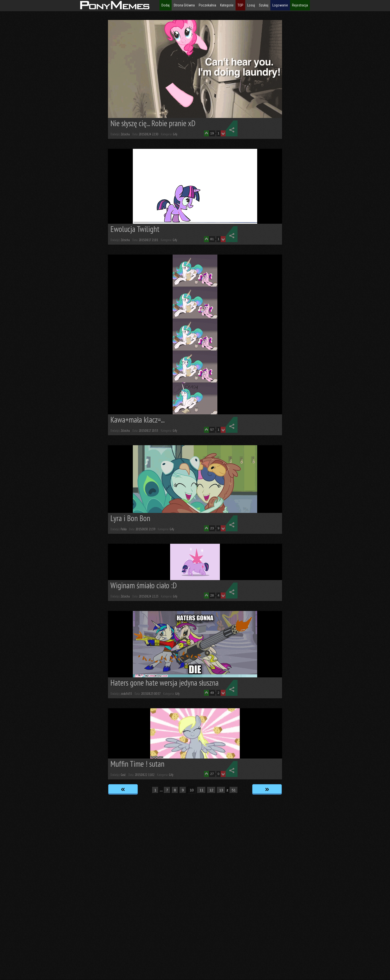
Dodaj (166, 5)
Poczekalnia (207, 5)
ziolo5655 (126, 694)
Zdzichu (125, 134)
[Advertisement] (45, 95)
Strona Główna (184, 5)
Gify (175, 134)
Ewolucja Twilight (135, 229)
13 (221, 790)
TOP (240, 5)
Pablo (124, 529)
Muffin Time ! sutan (137, 764)
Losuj (251, 5)
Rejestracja (300, 5)
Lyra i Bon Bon (130, 518)
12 (211, 790)
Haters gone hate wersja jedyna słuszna (165, 683)
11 (201, 790)
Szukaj (264, 5)
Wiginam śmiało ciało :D (144, 585)
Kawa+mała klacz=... (138, 420)
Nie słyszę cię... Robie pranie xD (153, 123)
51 (234, 790)
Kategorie (227, 5)
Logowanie (280, 5)
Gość (123, 775)
